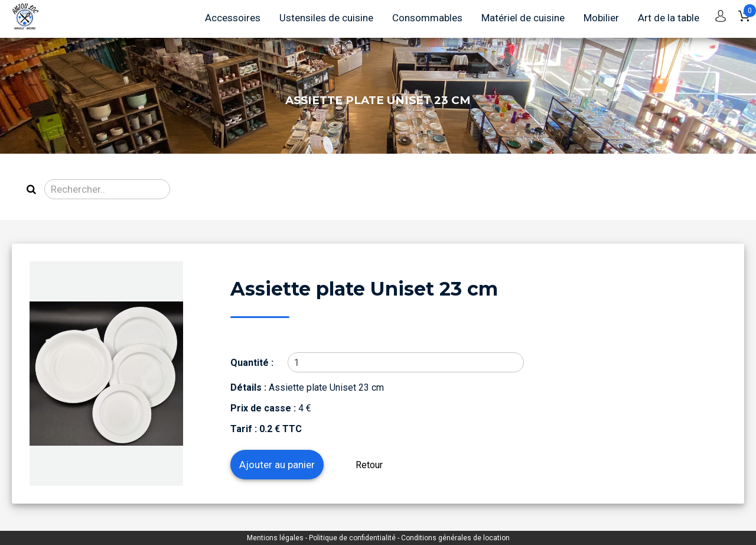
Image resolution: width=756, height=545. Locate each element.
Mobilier (601, 18)
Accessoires (233, 18)
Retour (369, 465)
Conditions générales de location (455, 538)
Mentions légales (276, 538)
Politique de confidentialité (353, 538)
